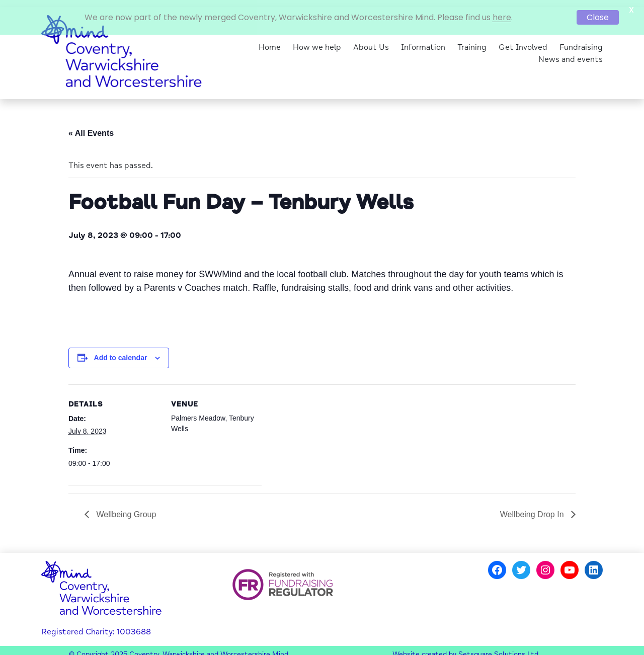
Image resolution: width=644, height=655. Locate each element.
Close (598, 17)
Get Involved (523, 41)
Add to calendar (121, 352)
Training (472, 41)
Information (423, 41)
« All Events (91, 128)
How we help (317, 41)
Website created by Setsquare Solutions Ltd (465, 649)
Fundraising (581, 41)
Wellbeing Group (125, 508)
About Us (371, 41)
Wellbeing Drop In (533, 508)
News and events (571, 53)
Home (270, 41)
